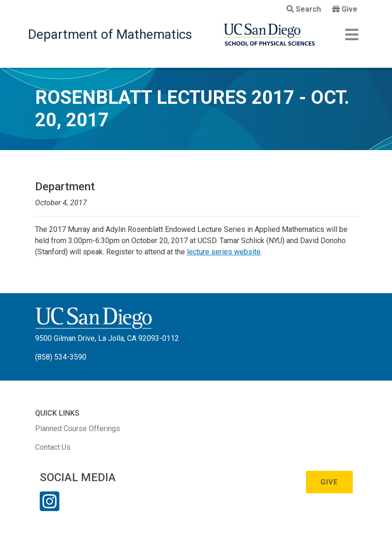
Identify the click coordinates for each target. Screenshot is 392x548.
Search (304, 9)
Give (345, 9)
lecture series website (224, 252)
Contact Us (53, 447)
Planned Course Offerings (78, 429)
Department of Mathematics (110, 34)
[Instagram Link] (50, 507)
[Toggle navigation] (352, 35)
